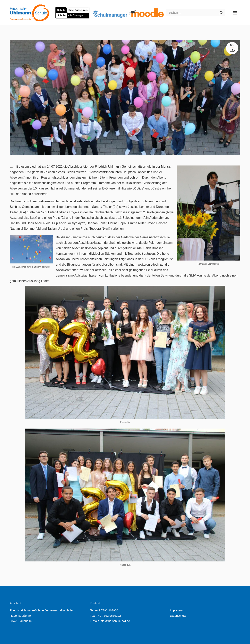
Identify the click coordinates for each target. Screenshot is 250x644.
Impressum (177, 610)
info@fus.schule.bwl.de (115, 621)
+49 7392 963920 (107, 610)
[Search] (196, 13)
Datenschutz (178, 616)
